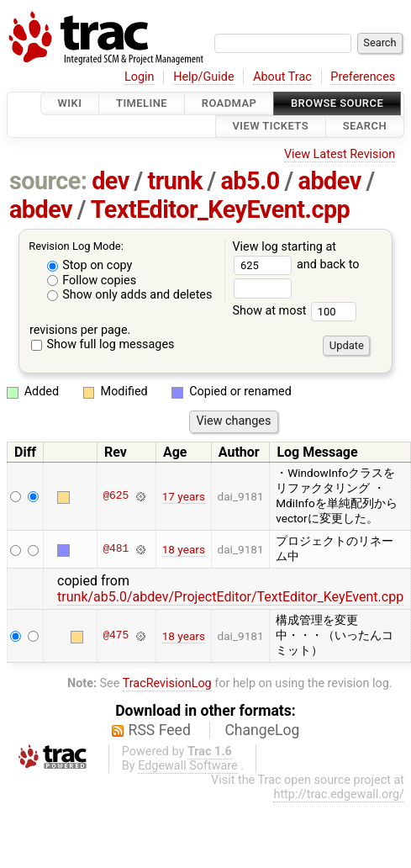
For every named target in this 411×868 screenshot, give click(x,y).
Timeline (142, 103)
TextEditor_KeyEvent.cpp (221, 209)
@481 (116, 549)
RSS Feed (160, 730)
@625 (116, 496)
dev (111, 181)
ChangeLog (262, 730)
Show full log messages (103, 344)
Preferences (363, 77)
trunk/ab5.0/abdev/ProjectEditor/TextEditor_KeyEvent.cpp (230, 597)
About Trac (282, 77)
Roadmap (229, 103)
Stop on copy (90, 265)
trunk (174, 181)
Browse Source (337, 103)
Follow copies (92, 281)
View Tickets (271, 127)
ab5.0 (250, 181)
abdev (330, 181)
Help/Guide (203, 77)
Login (140, 77)
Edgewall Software (188, 766)
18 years (184, 549)
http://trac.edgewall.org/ (339, 794)
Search (365, 127)
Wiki (70, 103)
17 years (184, 496)
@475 (116, 636)
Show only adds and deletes (130, 295)
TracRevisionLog (167, 683)
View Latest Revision (340, 154)
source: (48, 181)
